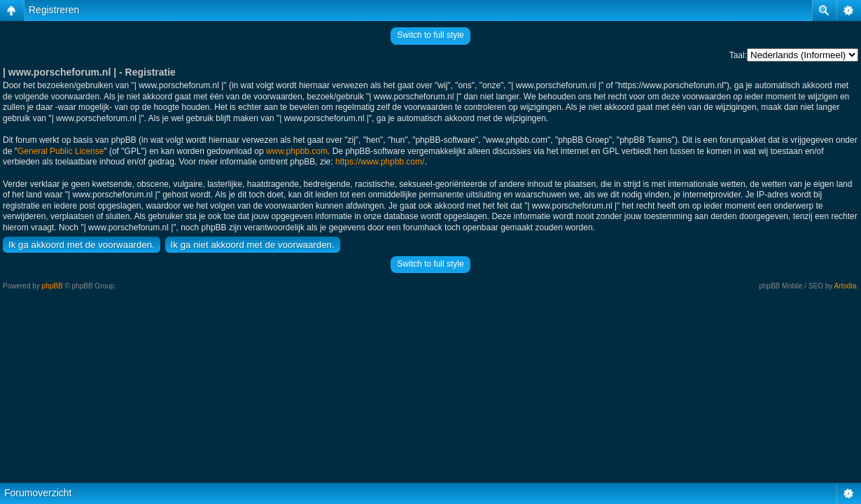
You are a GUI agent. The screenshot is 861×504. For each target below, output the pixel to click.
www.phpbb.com (297, 151)
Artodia (846, 286)
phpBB (52, 286)
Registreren (54, 10)
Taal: (738, 55)
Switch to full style (430, 35)
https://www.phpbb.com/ (380, 162)
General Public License (61, 151)
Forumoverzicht (38, 493)
